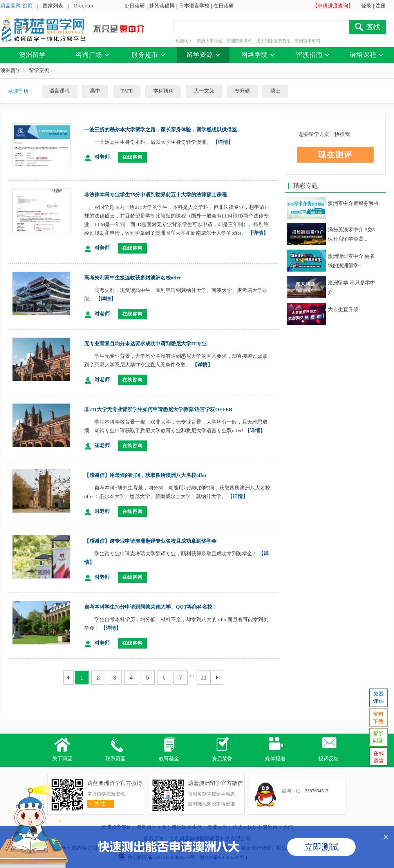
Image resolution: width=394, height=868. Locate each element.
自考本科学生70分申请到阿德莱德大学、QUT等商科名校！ (151, 607)
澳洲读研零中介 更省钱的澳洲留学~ (351, 261)
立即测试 (322, 847)
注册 (381, 6)
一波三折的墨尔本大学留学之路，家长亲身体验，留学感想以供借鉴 (161, 130)
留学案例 (39, 70)
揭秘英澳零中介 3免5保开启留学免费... (351, 234)
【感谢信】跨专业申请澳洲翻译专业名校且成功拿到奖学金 (150, 541)
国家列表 (53, 6)
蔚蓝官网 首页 (16, 6)
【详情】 (223, 142)
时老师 (102, 157)
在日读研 (224, 6)
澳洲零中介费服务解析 (353, 203)
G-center (84, 6)
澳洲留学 (11, 70)
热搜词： (184, 41)
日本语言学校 (194, 6)
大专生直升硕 (343, 309)
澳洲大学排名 (210, 41)
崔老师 (102, 445)
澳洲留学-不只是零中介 (352, 287)
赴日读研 (135, 6)
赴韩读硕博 (162, 6)
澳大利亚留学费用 (273, 41)
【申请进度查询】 (333, 6)
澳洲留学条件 (239, 41)
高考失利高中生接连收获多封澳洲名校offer (133, 278)
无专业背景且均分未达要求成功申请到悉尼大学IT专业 (145, 343)
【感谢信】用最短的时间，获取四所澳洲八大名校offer (145, 475)
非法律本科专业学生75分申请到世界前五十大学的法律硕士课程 (155, 195)
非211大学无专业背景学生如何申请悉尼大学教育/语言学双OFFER (158, 409)
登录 (366, 6)
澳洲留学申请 (307, 41)
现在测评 (335, 155)
